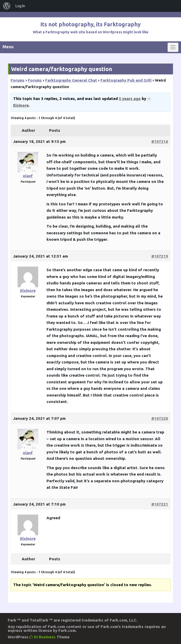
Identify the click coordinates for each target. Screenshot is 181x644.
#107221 (160, 504)
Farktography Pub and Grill (126, 80)
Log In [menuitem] (20, 6)
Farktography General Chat (71, 80)
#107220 (160, 418)
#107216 (160, 141)
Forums (18, 80)
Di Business (42, 637)
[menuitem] (7, 6)
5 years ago (130, 99)
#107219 (160, 256)
